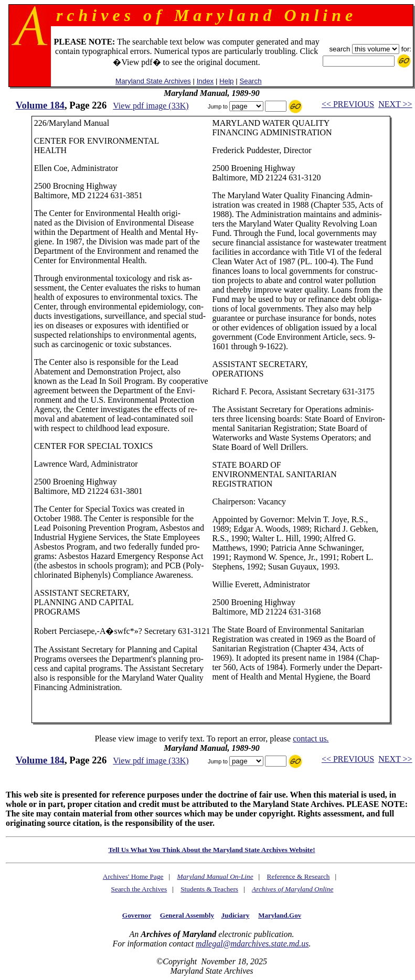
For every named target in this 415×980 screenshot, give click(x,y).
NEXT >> (395, 104)
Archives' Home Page (133, 876)
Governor (137, 915)
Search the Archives (139, 889)
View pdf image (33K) (151, 106)
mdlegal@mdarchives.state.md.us (252, 944)
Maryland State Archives (153, 81)
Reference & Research (299, 876)
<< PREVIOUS (348, 104)
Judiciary (235, 915)
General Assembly (187, 915)
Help (226, 81)
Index (205, 81)
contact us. (311, 739)
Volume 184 (40, 105)
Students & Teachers (209, 889)
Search (250, 81)
